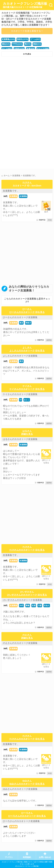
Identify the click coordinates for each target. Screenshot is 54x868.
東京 (21, 323)
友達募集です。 (11, 191)
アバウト (9, 857)
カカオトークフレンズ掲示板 (25, 5)
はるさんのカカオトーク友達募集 (20, 439)
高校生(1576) (22, 39)
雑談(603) (37, 44)
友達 (34, 605)
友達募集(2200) (8, 39)
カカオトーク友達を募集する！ (27, 31)
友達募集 (13, 196)
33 (20, 400)
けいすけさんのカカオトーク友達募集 (22, 600)
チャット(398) (43, 49)
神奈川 (28, 323)
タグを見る (27, 54)
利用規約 (27, 857)
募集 (28, 605)
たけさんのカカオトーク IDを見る (27, 550)
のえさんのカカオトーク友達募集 (20, 643)
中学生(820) (17, 44)
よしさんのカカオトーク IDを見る (27, 351)
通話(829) (6, 44)
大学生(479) (19, 49)
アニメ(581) (7, 49)
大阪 (40, 605)
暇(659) (28, 44)
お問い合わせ (45, 857)
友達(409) (31, 49)
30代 (5, 196)
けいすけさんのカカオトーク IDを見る (27, 595)
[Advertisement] (27, 86)
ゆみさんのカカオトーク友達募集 (20, 789)
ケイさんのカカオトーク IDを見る (27, 389)
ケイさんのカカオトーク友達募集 (20, 394)
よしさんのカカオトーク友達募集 (20, 356)
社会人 (47, 605)
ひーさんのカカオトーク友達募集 (20, 317)
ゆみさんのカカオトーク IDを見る (27, 784)
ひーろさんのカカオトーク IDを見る (27, 816)
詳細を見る (27, 434)
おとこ (27, 400)
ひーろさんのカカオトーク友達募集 (21, 821)
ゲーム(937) (35, 39)
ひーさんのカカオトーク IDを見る (27, 312)
